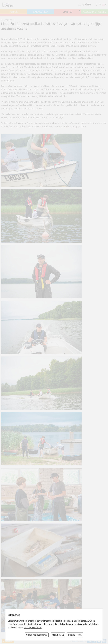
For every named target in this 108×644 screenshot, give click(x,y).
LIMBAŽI (68, 12)
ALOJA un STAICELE (94, 12)
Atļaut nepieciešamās (37, 635)
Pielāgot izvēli (75, 635)
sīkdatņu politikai (33, 627)
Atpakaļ (8, 641)
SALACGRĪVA (41, 12)
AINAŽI (14, 12)
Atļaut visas (58, 635)
